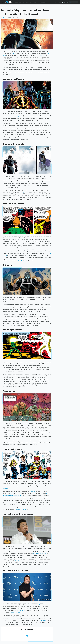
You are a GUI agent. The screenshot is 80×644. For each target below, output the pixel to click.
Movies (26, 2)
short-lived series (40, 55)
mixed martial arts (15, 612)
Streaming (36, 2)
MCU (6, 52)
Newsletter (74, 2)
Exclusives (18, 2)
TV (30, 2)
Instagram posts (43, 621)
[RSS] (67, 2)
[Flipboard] (62, 2)
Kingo (44, 554)
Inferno (33, 492)
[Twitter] (58, 2)
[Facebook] (53, 2)
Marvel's (26, 192)
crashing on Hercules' (21, 510)
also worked (22, 610)
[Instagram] (60, 2)
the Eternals (30, 59)
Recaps (43, 2)
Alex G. (4, 17)
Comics (3, 7)
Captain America (20, 561)
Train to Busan (43, 605)
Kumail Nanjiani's (38, 554)
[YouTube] (55, 2)
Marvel (8, 7)
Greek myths (19, 261)
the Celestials (16, 117)
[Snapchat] (65, 2)
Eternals (14, 53)
